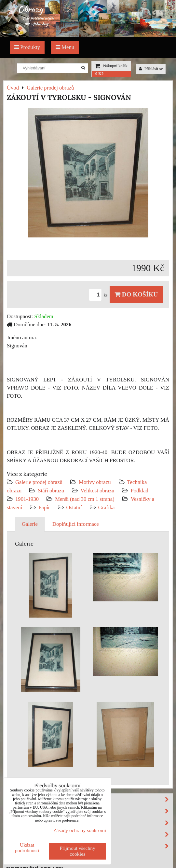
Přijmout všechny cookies (77, 851)
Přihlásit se (151, 69)
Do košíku (136, 294)
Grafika (107, 507)
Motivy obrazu (95, 482)
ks (99, 295)
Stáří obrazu (51, 491)
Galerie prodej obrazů (39, 482)
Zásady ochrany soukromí (80, 830)
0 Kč (99, 74)
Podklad (139, 491)
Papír (44, 507)
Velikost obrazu (97, 491)
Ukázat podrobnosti (27, 848)
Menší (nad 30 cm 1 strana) (85, 499)
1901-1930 (27, 499)
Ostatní (74, 507)
